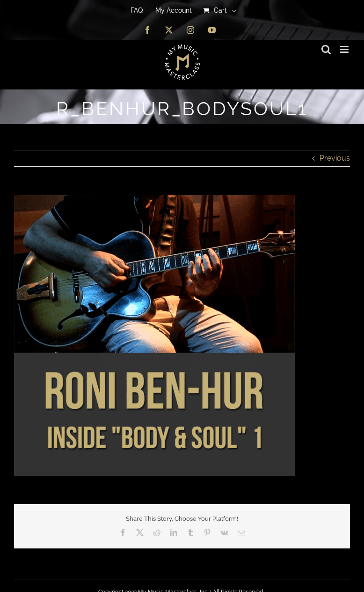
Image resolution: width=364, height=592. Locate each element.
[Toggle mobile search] (326, 49)
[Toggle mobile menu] (345, 49)
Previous (335, 158)
